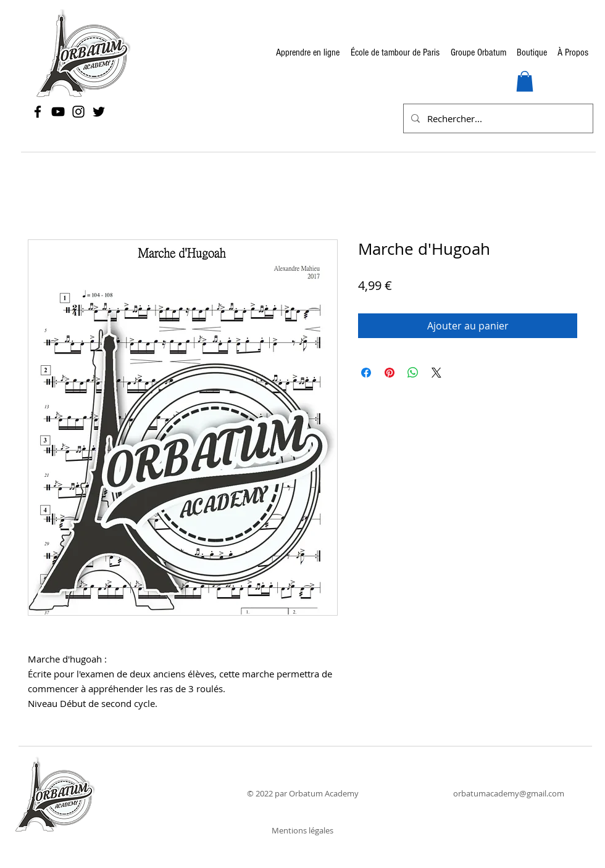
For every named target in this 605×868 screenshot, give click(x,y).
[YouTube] (58, 112)
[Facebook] (38, 112)
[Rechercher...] (497, 118)
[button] (525, 81)
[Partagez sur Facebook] (366, 373)
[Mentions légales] (302, 831)
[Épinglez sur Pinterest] (390, 373)
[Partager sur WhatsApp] (413, 373)
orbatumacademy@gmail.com (509, 793)
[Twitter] (99, 112)
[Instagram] (78, 112)
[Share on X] (436, 373)
